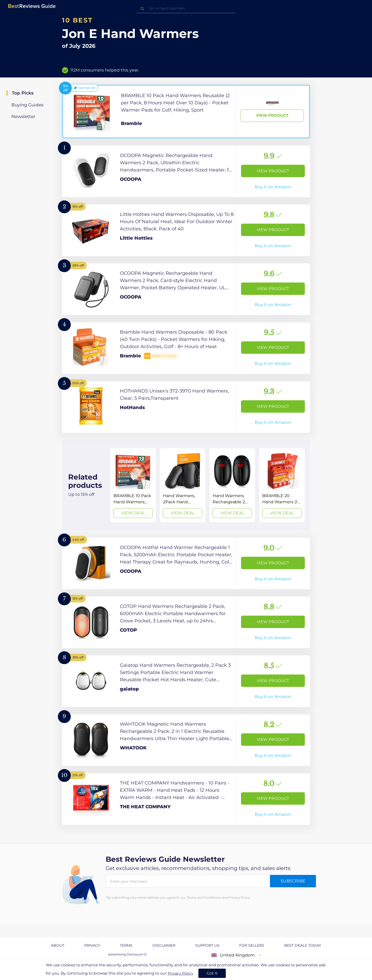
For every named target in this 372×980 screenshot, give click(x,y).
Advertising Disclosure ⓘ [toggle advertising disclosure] (127, 954)
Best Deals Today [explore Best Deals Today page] (303, 945)
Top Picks (23, 93)
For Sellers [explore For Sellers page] (252, 945)
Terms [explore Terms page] (126, 945)
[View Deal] (133, 485)
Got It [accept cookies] (212, 973)
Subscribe (293, 881)
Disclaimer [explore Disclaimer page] (164, 945)
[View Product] (186, 112)
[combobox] (186, 8)
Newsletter (23, 116)
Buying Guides (27, 105)
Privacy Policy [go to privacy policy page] (180, 973)
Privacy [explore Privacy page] (92, 945)
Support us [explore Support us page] (207, 945)
